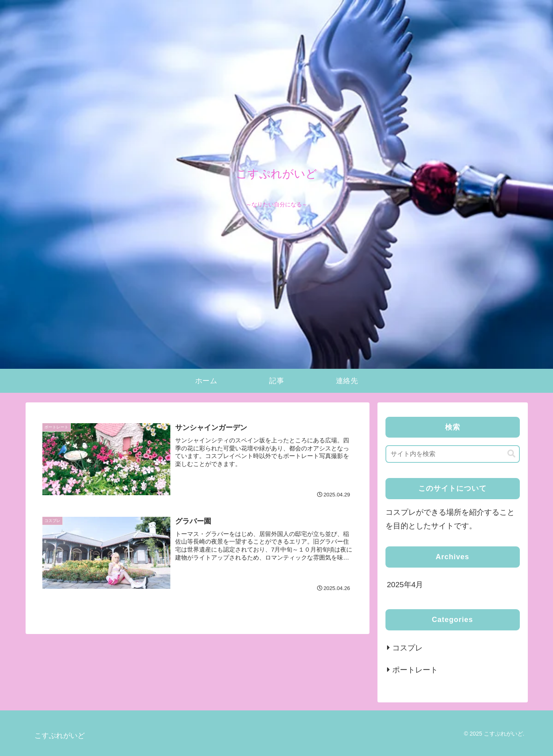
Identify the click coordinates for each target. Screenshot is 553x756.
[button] (511, 454)
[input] (453, 454)
